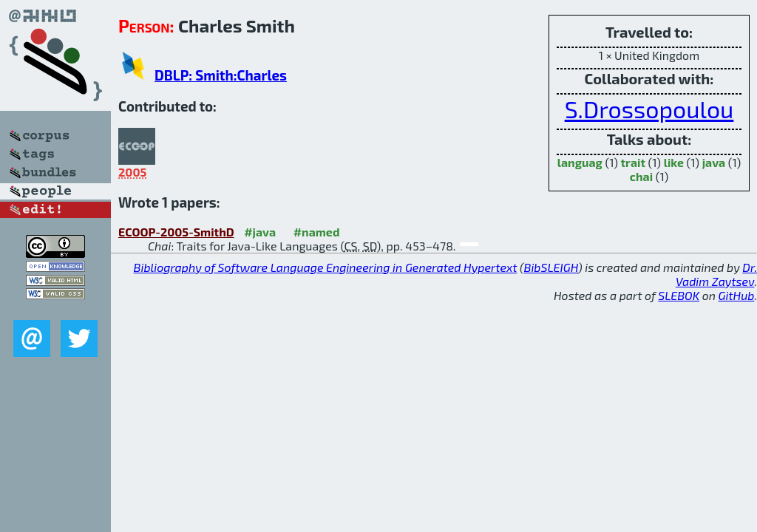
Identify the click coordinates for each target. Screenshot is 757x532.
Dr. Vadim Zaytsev (716, 274)
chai (641, 176)
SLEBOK (679, 295)
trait (633, 162)
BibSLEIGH (551, 267)
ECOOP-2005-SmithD (176, 232)
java (714, 162)
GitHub (737, 295)
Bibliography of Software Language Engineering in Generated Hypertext (326, 267)
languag (580, 162)
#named (317, 232)
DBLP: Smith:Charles (221, 75)
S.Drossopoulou (649, 109)
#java (260, 232)
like (674, 162)
